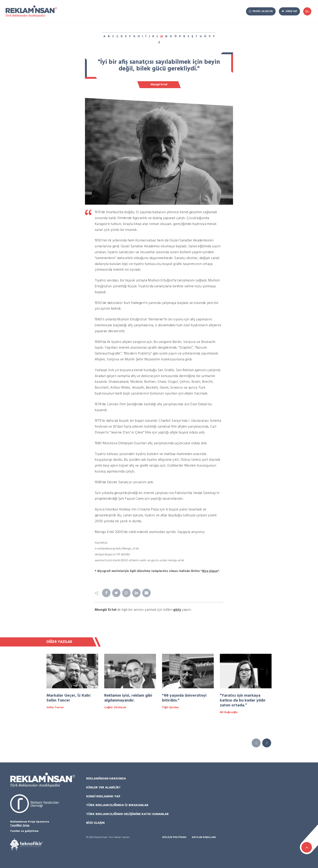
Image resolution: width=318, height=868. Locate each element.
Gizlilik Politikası (174, 837)
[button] (267, 743)
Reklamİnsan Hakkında (106, 779)
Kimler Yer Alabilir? (103, 788)
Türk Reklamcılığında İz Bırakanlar (117, 805)
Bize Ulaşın (95, 823)
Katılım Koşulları (204, 837)
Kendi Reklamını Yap (103, 797)
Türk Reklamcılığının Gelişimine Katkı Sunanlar (127, 814)
